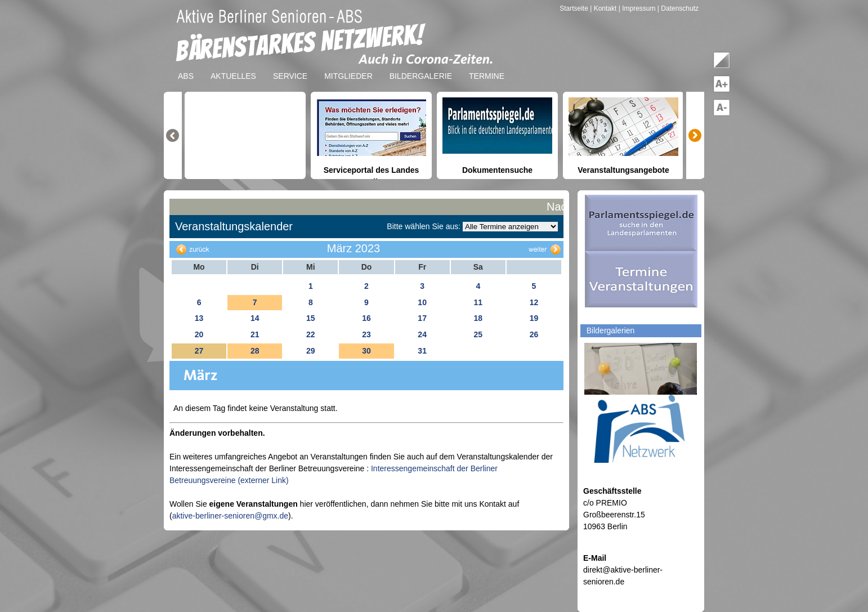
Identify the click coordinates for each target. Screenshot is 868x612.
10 (422, 302)
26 (534, 334)
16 (366, 318)
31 (422, 351)
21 (255, 334)
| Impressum (637, 8)
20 (199, 334)
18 (478, 318)
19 (534, 318)
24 (422, 334)
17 (422, 318)
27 (199, 351)
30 (366, 351)
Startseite (575, 8)
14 (255, 318)
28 (255, 351)
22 (311, 334)
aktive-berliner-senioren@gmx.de (230, 516)
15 (311, 318)
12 (534, 302)
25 (478, 334)
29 (311, 351)
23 (366, 334)
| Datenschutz (678, 8)
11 (478, 302)
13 (199, 318)
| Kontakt (604, 8)
